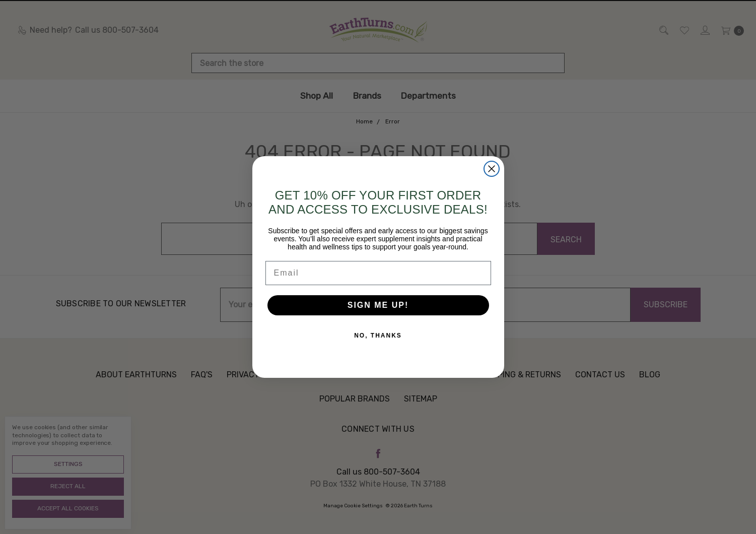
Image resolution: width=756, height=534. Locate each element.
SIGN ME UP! (378, 305)
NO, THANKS (378, 336)
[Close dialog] (492, 169)
